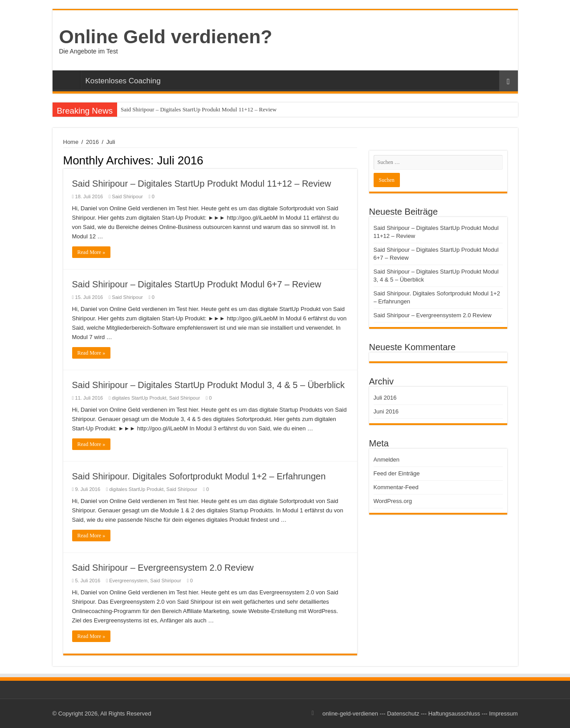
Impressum (503, 714)
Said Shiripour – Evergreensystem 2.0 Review (163, 568)
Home (71, 142)
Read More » (92, 252)
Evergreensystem (128, 581)
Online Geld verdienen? (166, 37)
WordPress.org (393, 501)
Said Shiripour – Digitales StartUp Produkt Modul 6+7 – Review (197, 284)
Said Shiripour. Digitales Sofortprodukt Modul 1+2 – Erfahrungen (199, 476)
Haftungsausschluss (454, 714)
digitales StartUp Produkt (139, 398)
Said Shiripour (127, 196)
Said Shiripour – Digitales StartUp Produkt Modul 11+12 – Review (199, 109)
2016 (92, 142)
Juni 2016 (386, 411)
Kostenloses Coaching (123, 81)
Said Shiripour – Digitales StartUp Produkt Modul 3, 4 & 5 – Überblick (209, 385)
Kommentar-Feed (396, 487)
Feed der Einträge (397, 473)
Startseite (69, 80)
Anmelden (387, 460)
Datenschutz (403, 714)
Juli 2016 (385, 398)
